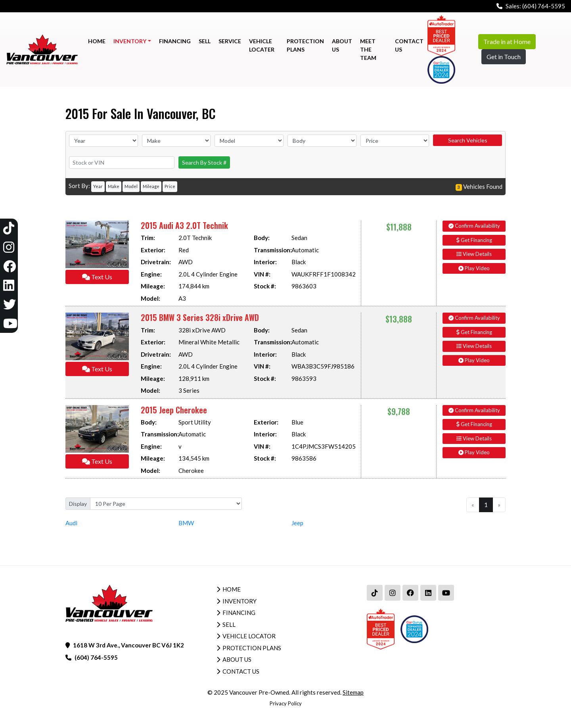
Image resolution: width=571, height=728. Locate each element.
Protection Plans (252, 648)
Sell (229, 624)
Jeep (297, 523)
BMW (186, 523)
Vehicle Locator (249, 636)
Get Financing (474, 240)
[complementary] (547, 704)
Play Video (474, 268)
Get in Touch (504, 57)
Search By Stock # (204, 162)
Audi (71, 523)
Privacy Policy (286, 703)
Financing (239, 613)
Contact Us (241, 671)
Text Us (97, 277)
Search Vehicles (468, 140)
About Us (237, 659)
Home (232, 589)
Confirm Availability (474, 226)
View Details (474, 254)
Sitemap (353, 692)
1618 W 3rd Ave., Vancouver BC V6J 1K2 (128, 645)
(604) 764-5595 (544, 6)
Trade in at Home (507, 41)
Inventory (240, 601)
